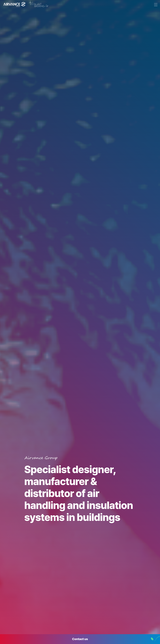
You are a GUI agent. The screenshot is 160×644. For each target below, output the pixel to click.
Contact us (80, 639)
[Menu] (155, 5)
